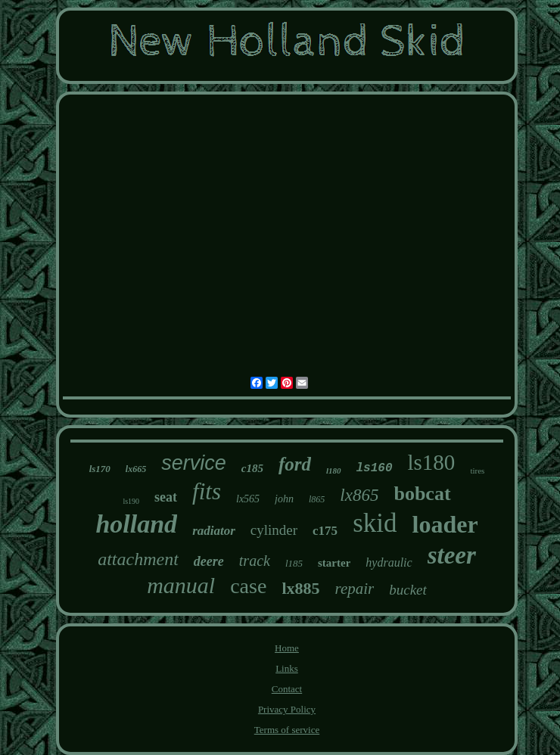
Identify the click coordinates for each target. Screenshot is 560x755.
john (284, 499)
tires (477, 471)
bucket (408, 590)
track (255, 561)
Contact (287, 689)
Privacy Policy (287, 709)
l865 (317, 499)
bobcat (422, 494)
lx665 (136, 469)
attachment (138, 559)
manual (181, 585)
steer (452, 555)
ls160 (375, 468)
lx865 (359, 495)
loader (445, 524)
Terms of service (287, 730)
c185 (252, 468)
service (194, 463)
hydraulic (389, 562)
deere (209, 561)
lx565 (248, 499)
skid (375, 523)
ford (295, 464)
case (248, 586)
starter (334, 563)
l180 (334, 471)
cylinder (274, 530)
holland (136, 524)
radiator (214, 531)
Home (287, 648)
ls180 (432, 462)
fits (207, 491)
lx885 (300, 588)
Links (287, 668)
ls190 (131, 501)
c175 (325, 531)
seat (166, 497)
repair (355, 589)
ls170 (100, 469)
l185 (294, 563)
